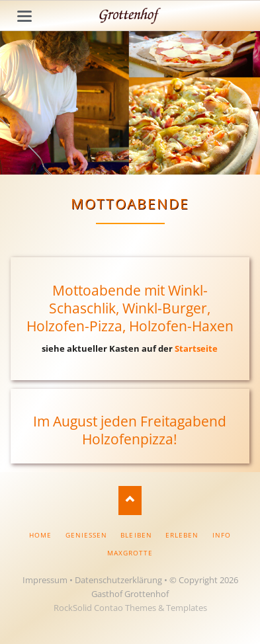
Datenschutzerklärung (118, 580)
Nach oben (130, 500)
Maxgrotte (130, 553)
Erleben (182, 535)
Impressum (45, 580)
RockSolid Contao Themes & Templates (130, 608)
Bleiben (136, 535)
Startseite (196, 348)
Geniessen (86, 535)
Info (222, 535)
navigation (24, 16)
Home (40, 535)
